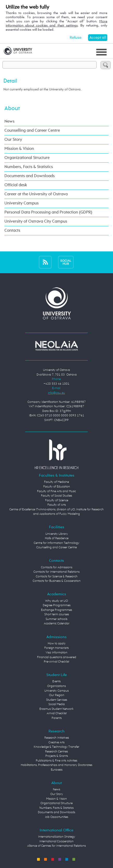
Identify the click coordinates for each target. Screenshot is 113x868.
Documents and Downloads (30, 176)
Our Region (57, 695)
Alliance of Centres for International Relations (56, 846)
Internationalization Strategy (57, 837)
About (12, 109)
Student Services (57, 700)
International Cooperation (56, 842)
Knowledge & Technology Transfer (56, 747)
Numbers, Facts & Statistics (29, 167)
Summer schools (56, 619)
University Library (57, 534)
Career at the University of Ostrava (36, 194)
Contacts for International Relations (56, 572)
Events (56, 682)
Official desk (16, 185)
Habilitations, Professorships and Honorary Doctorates (56, 765)
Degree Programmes (57, 605)
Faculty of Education (57, 487)
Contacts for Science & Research (57, 577)
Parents (57, 718)
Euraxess (57, 770)
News (9, 121)
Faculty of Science (57, 500)
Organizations (56, 686)
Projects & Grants (57, 756)
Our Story (13, 140)
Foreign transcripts (56, 648)
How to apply (57, 644)
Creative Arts (56, 743)
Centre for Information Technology (56, 543)
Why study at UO (56, 601)
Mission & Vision (19, 149)
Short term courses (57, 615)
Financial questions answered (57, 657)
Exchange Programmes (56, 610)
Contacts (12, 231)
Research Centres (56, 752)
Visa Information (56, 653)
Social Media (57, 704)
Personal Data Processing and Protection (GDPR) (48, 212)
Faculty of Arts (57, 505)
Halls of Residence (57, 538)
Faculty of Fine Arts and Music (56, 491)
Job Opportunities (57, 817)
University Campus (22, 203)
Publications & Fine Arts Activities (56, 761)
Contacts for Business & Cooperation (57, 581)
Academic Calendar (57, 624)
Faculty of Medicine (56, 482)
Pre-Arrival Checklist (56, 662)
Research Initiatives (57, 738)
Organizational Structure (27, 158)
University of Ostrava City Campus (36, 221)
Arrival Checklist (57, 713)
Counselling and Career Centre (32, 131)
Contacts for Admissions (57, 567)
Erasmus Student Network (56, 709)
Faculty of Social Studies (56, 496)
